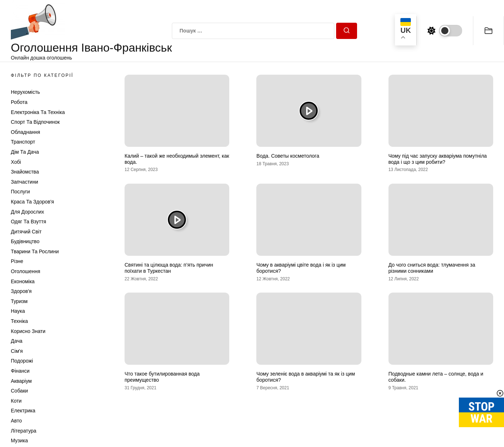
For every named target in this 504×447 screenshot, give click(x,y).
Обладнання (25, 132)
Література (24, 431)
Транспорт (23, 142)
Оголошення (25, 271)
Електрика (23, 411)
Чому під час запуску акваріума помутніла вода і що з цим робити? (438, 159)
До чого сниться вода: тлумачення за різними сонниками (432, 268)
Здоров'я (21, 291)
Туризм (19, 301)
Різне (17, 261)
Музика (19, 441)
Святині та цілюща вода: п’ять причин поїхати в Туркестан (169, 268)
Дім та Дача (25, 152)
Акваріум (21, 381)
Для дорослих (27, 212)
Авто (16, 421)
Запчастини (25, 182)
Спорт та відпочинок (35, 122)
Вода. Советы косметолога (288, 156)
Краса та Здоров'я (32, 202)
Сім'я (17, 351)
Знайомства (25, 172)
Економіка (23, 281)
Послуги (20, 192)
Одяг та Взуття (29, 222)
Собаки (19, 391)
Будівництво (25, 241)
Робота (19, 102)
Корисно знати (28, 331)
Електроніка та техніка (38, 112)
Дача (17, 341)
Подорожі (22, 361)
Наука (18, 311)
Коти (16, 401)
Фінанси (20, 371)
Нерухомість (25, 92)
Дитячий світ (26, 232)
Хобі (16, 162)
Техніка (19, 321)
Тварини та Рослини (35, 251)
